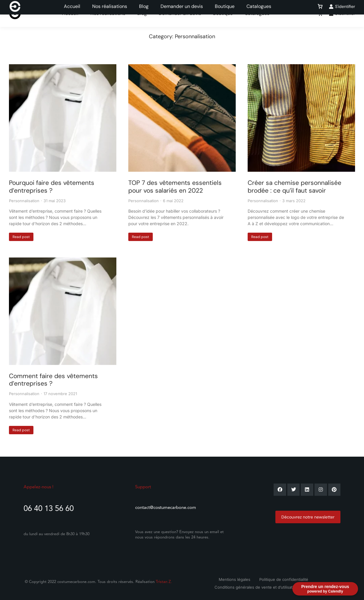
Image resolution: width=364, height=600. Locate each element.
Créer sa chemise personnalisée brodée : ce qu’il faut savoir (294, 187)
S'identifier (342, 13)
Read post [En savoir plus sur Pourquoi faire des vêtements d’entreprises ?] (21, 237)
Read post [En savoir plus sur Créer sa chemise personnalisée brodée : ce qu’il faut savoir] (260, 237)
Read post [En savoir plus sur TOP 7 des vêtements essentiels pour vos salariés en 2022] (141, 237)
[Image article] (63, 118)
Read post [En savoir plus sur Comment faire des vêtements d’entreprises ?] (21, 430)
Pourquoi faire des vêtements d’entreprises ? (52, 187)
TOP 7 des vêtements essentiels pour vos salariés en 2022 (175, 187)
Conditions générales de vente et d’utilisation (256, 587)
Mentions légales (235, 579)
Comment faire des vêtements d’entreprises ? (53, 380)
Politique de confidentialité (284, 579)
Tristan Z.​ (164, 582)
